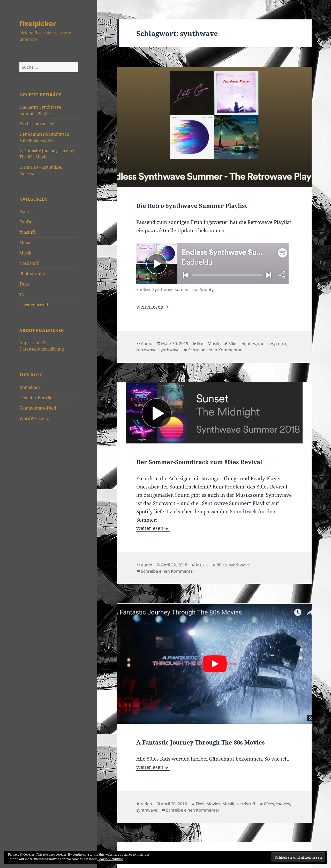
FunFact (27, 222)
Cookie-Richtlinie (110, 859)
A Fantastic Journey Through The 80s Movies (201, 742)
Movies (26, 243)
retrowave (146, 350)
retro (281, 344)
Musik (25, 253)
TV (22, 294)
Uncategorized (34, 305)
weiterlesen (153, 307)
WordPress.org (34, 418)
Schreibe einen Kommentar (215, 350)
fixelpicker (38, 23)
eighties (248, 344)
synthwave (169, 350)
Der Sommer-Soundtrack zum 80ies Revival (199, 462)
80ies (233, 344)
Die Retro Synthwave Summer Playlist (192, 206)
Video (146, 804)
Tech (24, 284)
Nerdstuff (29, 263)
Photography (32, 274)
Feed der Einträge (37, 398)
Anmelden (30, 387)
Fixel (24, 211)
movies (283, 804)
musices (266, 344)
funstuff (27, 232)
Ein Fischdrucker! (37, 124)
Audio (147, 344)
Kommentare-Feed (38, 408)
